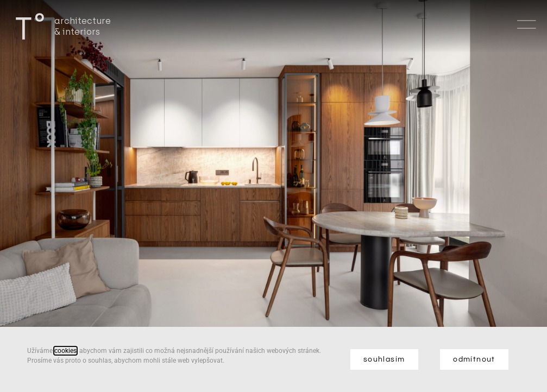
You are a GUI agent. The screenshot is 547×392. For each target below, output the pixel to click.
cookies (65, 351)
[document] (273, 196)
